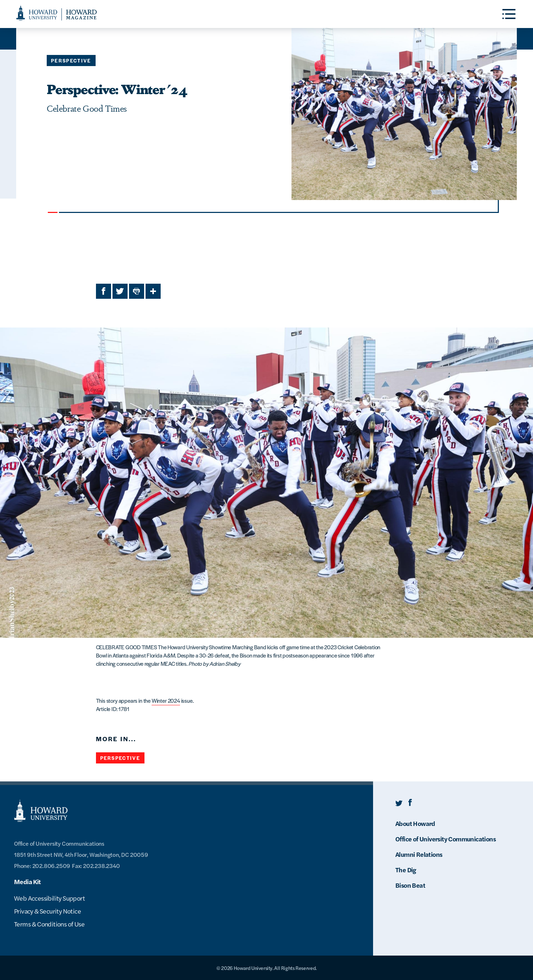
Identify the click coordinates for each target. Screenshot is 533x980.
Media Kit (27, 881)
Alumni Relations (419, 854)
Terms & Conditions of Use (49, 924)
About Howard (415, 823)
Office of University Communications (445, 839)
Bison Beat (410, 885)
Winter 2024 (166, 700)
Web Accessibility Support (49, 898)
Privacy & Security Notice (47, 911)
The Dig (406, 870)
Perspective (71, 61)
